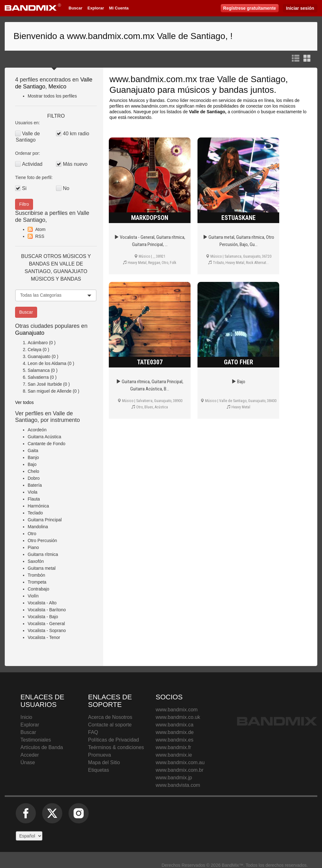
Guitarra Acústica (44, 437)
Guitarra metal (42, 568)
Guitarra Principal (45, 520)
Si (24, 188)
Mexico (57, 87)
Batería (35, 485)
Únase (28, 762)
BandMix (277, 721)
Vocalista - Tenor (44, 637)
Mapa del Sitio (104, 762)
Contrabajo (39, 589)
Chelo (33, 471)
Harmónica (38, 506)
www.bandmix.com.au (180, 762)
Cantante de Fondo (47, 444)
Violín (33, 596)
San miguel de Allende (50, 391)
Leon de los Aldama (47, 363)
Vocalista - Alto (42, 603)
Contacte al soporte (110, 725)
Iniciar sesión (300, 8)
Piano (33, 547)
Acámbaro (38, 343)
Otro (32, 534)
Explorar (96, 8)
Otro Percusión (42, 540)
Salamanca (39, 370)
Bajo (32, 464)
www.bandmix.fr (173, 747)
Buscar (75, 8)
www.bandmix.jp (174, 778)
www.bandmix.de (175, 732)
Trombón (36, 575)
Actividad (32, 164)
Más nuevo (75, 164)
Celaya (35, 350)
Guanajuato (30, 333)
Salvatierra (38, 377)
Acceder (30, 755)
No (66, 188)
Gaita (33, 451)
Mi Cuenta (119, 8)
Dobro (34, 478)
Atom (40, 229)
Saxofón (36, 561)
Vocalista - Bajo (43, 617)
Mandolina (38, 527)
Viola (33, 492)
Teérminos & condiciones (116, 747)
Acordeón (37, 430)
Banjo (33, 457)
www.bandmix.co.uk (178, 717)
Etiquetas (99, 770)
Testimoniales (36, 740)
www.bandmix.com (177, 710)
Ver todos (24, 402)
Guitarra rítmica (43, 554)
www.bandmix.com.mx (153, 79)
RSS (40, 236)
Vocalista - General (46, 624)
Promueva (100, 755)
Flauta (34, 499)
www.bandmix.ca (175, 725)
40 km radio (76, 134)
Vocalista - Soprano (47, 630)
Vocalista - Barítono (47, 610)
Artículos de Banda (42, 747)
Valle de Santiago (28, 137)
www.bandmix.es (175, 740)
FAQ (93, 732)
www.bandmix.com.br (180, 770)
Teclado (35, 513)
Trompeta (37, 582)
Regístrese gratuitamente (250, 8)
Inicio (26, 717)
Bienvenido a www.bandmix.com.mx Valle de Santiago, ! (123, 36)
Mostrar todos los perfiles (52, 96)
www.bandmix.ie (174, 755)
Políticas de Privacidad (114, 740)
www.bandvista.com (178, 785)
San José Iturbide (45, 384)
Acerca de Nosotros (110, 717)
